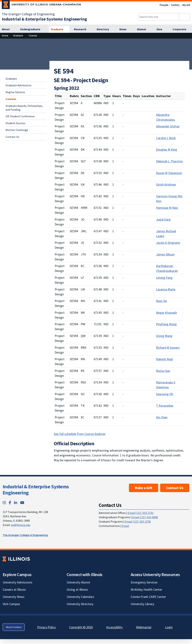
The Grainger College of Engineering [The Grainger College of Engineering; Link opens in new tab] (28, 14)
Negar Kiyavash (166, 313)
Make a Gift (144, 488)
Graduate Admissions (19, 85)
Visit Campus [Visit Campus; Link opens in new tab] (11, 604)
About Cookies (14, 627)
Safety (175, 5)
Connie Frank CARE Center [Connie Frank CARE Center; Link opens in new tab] (148, 597)
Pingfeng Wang (166, 324)
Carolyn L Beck (166, 138)
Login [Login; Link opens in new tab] (169, 627)
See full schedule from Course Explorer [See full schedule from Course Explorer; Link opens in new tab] (80, 434)
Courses (11, 99)
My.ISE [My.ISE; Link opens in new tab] (186, 5)
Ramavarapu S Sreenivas (166, 385)
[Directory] (105, 29)
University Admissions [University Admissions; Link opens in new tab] (18, 582)
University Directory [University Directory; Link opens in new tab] (80, 604)
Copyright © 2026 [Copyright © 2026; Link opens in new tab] (81, 627)
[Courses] (33, 36)
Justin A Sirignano (168, 243)
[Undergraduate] (32, 29)
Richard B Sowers (168, 347)
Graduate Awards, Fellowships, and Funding (24, 108)
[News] (125, 29)
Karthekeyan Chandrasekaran (167, 268)
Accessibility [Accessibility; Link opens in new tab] (114, 627)
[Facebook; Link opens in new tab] (10, 503)
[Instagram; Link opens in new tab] (4, 503)
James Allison (165, 254)
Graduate (11, 79)
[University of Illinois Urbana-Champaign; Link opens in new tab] (41, 5)
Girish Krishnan (166, 184)
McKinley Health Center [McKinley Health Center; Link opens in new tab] (146, 589)
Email (131, 513)
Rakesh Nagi (164, 359)
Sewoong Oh (165, 394)
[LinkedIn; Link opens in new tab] (16, 503)
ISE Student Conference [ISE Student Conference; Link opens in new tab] (20, 116)
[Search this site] (159, 17)
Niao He (161, 301)
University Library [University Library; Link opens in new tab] (142, 604)
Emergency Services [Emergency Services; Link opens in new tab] (144, 582)
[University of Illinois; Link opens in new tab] (16, 559)
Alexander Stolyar (168, 126)
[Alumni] (143, 29)
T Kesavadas (165, 406)
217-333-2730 (142, 521)
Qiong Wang (164, 336)
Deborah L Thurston (169, 161)
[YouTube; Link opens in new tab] (22, 503)
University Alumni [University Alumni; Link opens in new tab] (78, 582)
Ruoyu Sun (163, 371)
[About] (8, 29)
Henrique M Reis (167, 208)
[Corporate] (181, 29)
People (164, 5)
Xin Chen (162, 417)
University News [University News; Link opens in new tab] (14, 597)
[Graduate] (59, 29)
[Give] (161, 29)
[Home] (5, 36)
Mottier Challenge (17, 130)
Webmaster (144, 627)
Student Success (15, 123)
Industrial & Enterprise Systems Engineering (36, 490)
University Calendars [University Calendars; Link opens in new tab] (80, 597)
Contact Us (12, 137)
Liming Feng (164, 278)
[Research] (82, 29)
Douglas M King (167, 149)
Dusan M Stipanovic (169, 173)
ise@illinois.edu (21, 525)
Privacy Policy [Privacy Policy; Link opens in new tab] (46, 627)
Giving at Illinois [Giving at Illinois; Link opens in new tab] (77, 589)
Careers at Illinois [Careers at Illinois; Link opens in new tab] (14, 589)
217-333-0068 (150, 517)
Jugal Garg (163, 219)
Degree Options (15, 92)
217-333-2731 (145, 513)
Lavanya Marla (166, 289)
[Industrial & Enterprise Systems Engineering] (44, 19)
